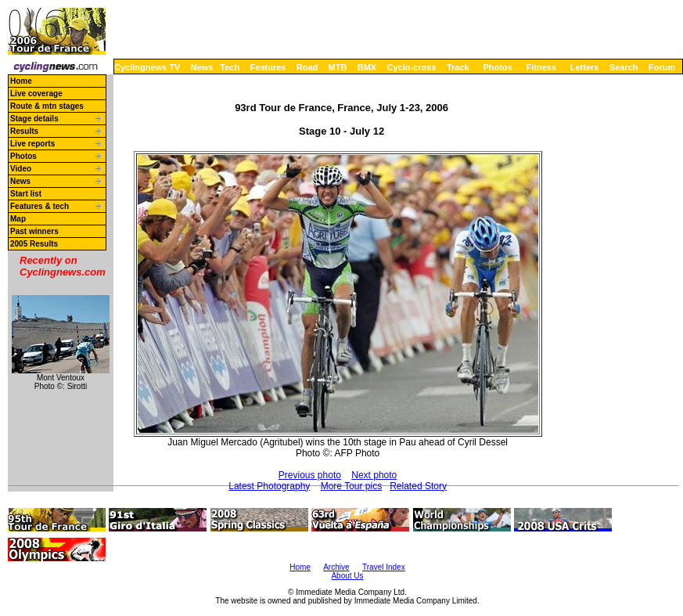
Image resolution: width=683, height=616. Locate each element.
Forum (662, 67)
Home (21, 81)
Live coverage (36, 94)
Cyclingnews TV (147, 67)
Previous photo (310, 475)
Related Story (418, 486)
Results (24, 131)
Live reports (32, 144)
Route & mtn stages (47, 106)
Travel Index (384, 567)
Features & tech (40, 206)
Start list (26, 194)
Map (18, 219)
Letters (585, 67)
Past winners (34, 231)
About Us (347, 576)
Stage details (34, 119)
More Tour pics (351, 486)
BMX (367, 67)
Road (307, 67)
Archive (336, 567)
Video (21, 169)
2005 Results (34, 244)
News (202, 67)
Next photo (374, 475)
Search (624, 67)
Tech (230, 67)
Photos (497, 67)
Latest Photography (269, 486)
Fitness (541, 67)
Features (268, 67)
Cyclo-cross (412, 67)
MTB (338, 67)
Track (458, 67)
